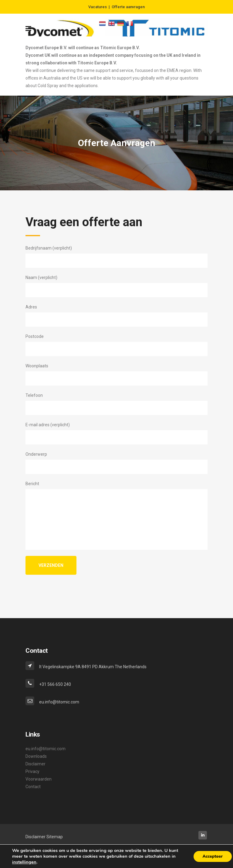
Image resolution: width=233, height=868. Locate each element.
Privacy (32, 771)
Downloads (36, 756)
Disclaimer (35, 764)
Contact (33, 787)
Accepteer (213, 856)
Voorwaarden (39, 779)
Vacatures (98, 7)
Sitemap (55, 837)
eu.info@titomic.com (46, 749)
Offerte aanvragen (128, 7)
